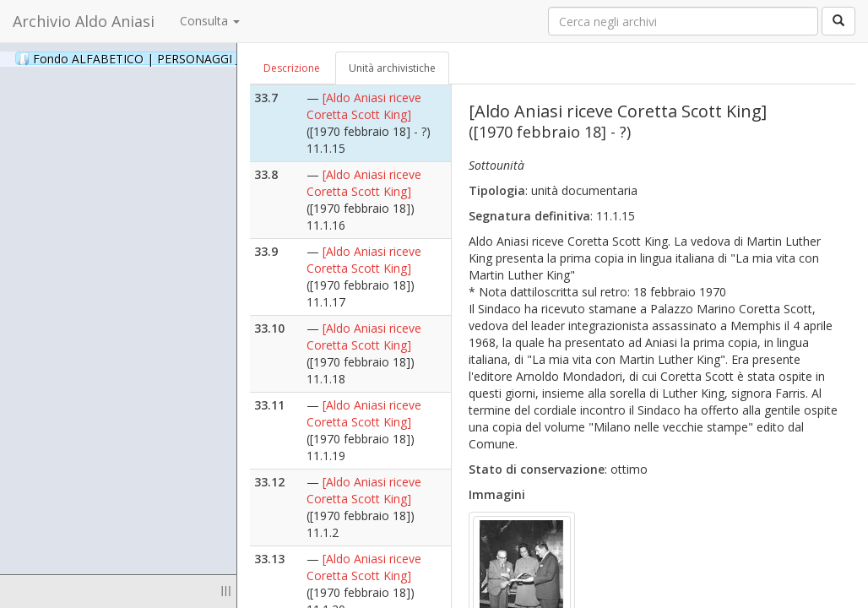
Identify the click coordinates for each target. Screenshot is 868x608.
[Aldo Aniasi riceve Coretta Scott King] (364, 106)
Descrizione (292, 68)
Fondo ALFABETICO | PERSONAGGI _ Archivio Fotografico (205, 58)
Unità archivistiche (392, 68)
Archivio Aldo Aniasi (84, 21)
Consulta (210, 21)
